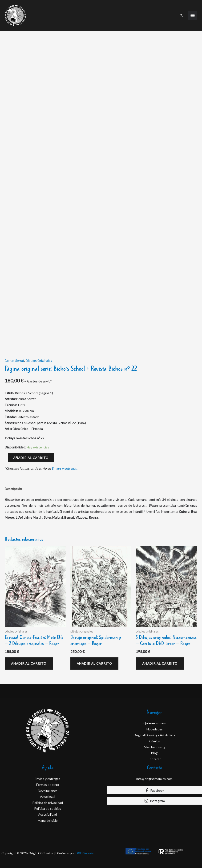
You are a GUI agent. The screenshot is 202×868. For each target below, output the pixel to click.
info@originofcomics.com (154, 779)
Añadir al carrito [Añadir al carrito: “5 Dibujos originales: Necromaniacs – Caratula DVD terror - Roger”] (160, 663)
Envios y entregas (64, 468)
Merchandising (155, 747)
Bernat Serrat (14, 361)
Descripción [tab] (13, 489)
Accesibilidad (48, 814)
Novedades (155, 729)
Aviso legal (48, 797)
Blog (154, 753)
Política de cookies (48, 808)
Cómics (155, 741)
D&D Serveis (85, 853)
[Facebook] (154, 790)
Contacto (155, 759)
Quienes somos (155, 723)
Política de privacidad (48, 803)
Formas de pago (48, 785)
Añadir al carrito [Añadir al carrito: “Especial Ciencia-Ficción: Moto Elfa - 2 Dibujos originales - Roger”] (29, 663)
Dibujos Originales (39, 361)
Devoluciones (48, 791)
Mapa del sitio (48, 820)
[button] (181, 15)
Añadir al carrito (31, 458)
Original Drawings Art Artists (154, 735)
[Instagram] (154, 801)
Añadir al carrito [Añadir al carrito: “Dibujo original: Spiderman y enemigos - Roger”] (94, 663)
